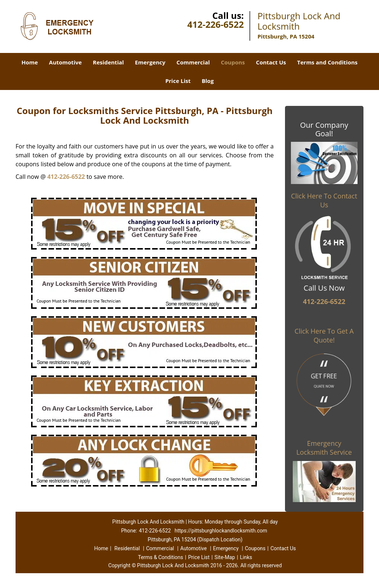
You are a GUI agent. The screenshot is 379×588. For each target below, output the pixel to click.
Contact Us (271, 62)
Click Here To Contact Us (324, 200)
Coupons (233, 62)
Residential (108, 62)
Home (30, 62)
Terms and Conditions (327, 62)
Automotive (65, 62)
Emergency (150, 62)
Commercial (193, 62)
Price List (178, 81)
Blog (208, 81)
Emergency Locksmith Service (324, 448)
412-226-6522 (216, 24)
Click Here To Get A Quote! (324, 335)
